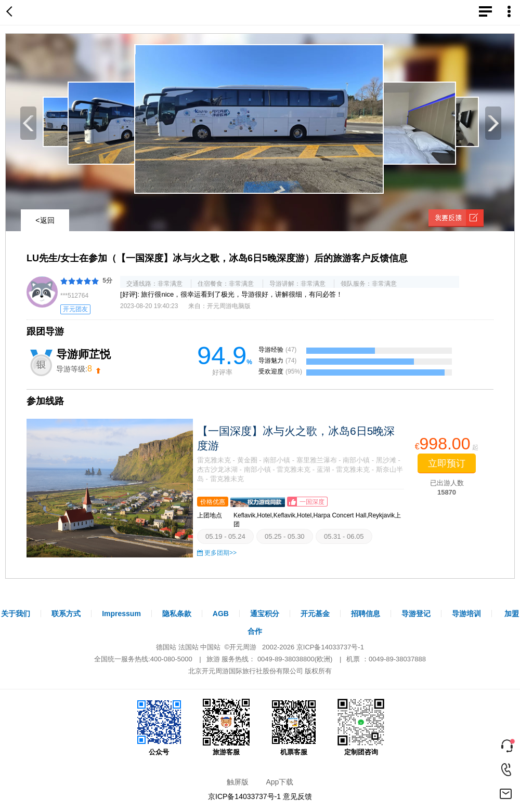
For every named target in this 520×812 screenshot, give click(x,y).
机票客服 (294, 727)
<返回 (45, 220)
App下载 (279, 782)
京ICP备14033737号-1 (330, 647)
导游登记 (416, 614)
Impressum (121, 614)
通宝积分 (265, 614)
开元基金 (315, 614)
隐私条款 (177, 614)
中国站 (210, 647)
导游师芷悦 (83, 354)
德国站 (166, 647)
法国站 (188, 647)
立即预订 (447, 463)
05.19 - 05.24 (225, 536)
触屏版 (238, 782)
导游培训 (466, 614)
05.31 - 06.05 (344, 536)
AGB (221, 614)
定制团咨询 (361, 727)
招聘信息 (366, 614)
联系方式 (66, 614)
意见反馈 (297, 796)
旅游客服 (226, 727)
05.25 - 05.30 (285, 536)
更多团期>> (220, 553)
